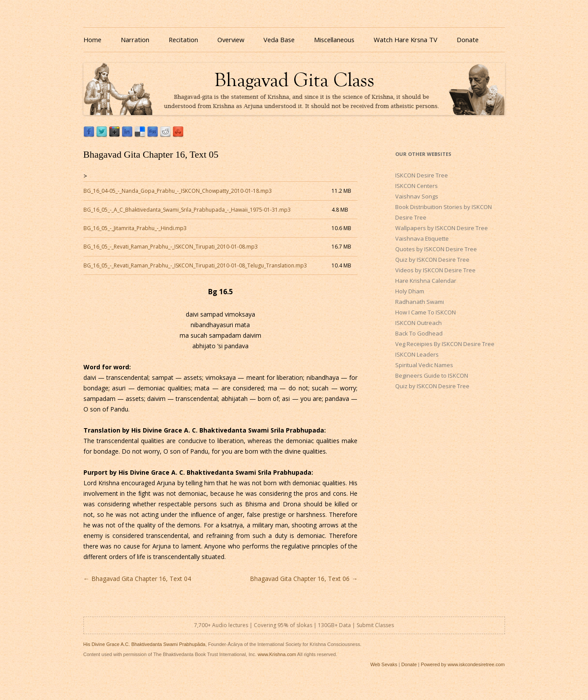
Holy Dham (410, 291)
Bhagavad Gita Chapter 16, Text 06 (304, 579)
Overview (231, 40)
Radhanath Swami (420, 302)
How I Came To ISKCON (426, 312)
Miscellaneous (334, 40)
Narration (135, 40)
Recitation (183, 40)
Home (92, 40)
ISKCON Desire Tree (422, 175)
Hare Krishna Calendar (426, 281)
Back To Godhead (419, 333)
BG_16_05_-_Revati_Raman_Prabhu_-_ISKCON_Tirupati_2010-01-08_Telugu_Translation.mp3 (195, 265)
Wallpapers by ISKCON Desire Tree (442, 228)
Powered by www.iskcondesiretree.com (463, 664)
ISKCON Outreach (418, 323)
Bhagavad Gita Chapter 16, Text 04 (137, 579)
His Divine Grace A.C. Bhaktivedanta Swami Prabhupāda (144, 644)
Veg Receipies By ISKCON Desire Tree (445, 344)
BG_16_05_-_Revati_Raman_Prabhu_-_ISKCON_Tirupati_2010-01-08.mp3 (171, 247)
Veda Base (279, 40)
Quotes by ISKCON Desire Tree (436, 249)
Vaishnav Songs (417, 196)
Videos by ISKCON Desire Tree (435, 270)
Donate (468, 40)
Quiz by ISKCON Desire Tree (432, 260)
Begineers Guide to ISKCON (432, 375)
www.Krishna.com (277, 654)
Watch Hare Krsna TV (406, 40)
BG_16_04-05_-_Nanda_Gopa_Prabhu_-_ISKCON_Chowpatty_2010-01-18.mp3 (178, 191)
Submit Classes (375, 625)
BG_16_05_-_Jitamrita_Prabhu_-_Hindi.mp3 (135, 228)
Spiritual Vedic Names (424, 365)
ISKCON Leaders (417, 354)
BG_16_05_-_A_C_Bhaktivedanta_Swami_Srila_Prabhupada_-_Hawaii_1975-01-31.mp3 (187, 210)
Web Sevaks (384, 664)
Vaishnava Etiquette (422, 238)
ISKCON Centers (417, 186)
